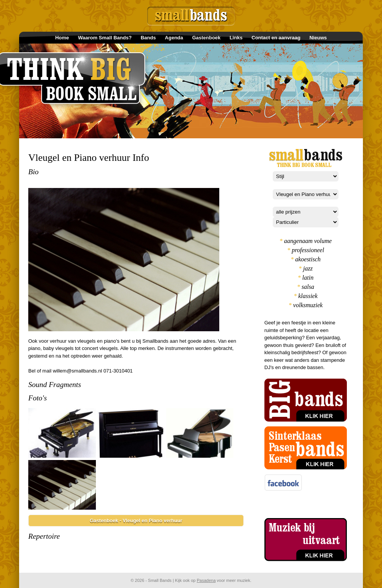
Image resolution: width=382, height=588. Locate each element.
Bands (148, 38)
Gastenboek (206, 38)
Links (236, 38)
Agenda (174, 38)
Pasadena (206, 580)
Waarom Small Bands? (105, 38)
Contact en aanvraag (276, 38)
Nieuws (318, 38)
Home (62, 38)
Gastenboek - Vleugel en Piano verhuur (136, 521)
